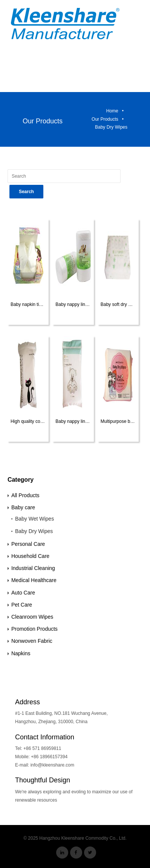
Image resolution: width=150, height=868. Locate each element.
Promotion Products (34, 629)
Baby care (23, 507)
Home (112, 111)
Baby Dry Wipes (34, 531)
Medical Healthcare (34, 580)
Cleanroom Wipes (32, 617)
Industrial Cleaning (33, 568)
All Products (25, 495)
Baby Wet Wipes (34, 519)
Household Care (30, 556)
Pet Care (22, 605)
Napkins (21, 653)
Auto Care (23, 593)
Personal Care (28, 544)
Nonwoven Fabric (32, 641)
